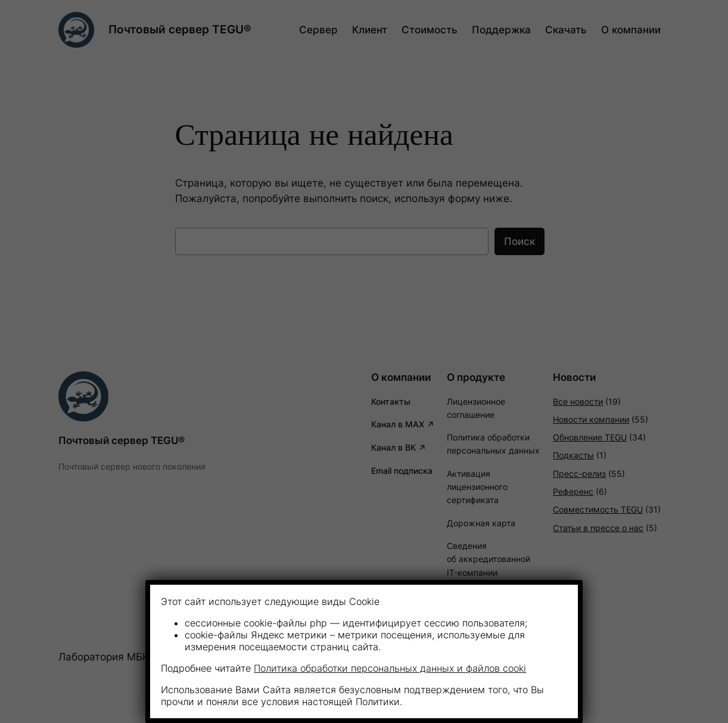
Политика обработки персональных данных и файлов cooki (390, 668)
